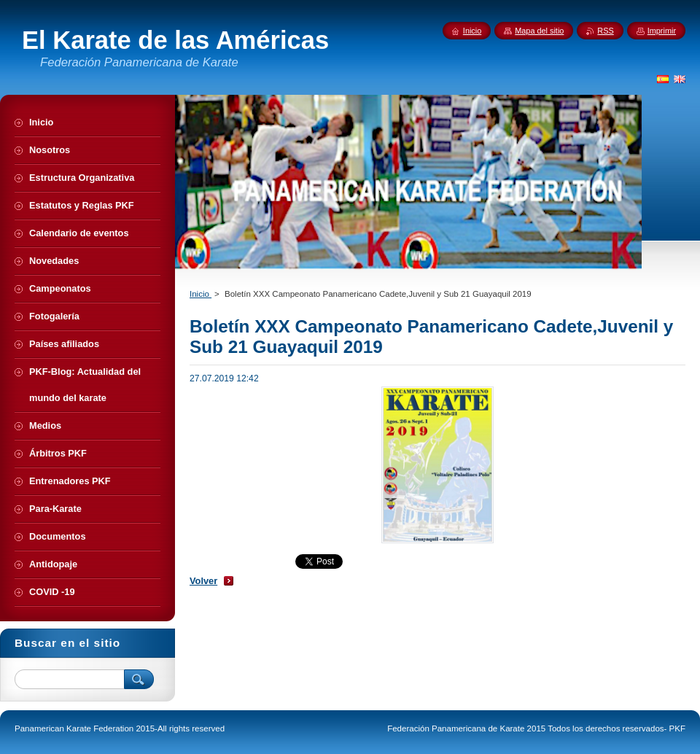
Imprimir (662, 31)
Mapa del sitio (539, 31)
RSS (605, 31)
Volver (203, 581)
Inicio (201, 294)
